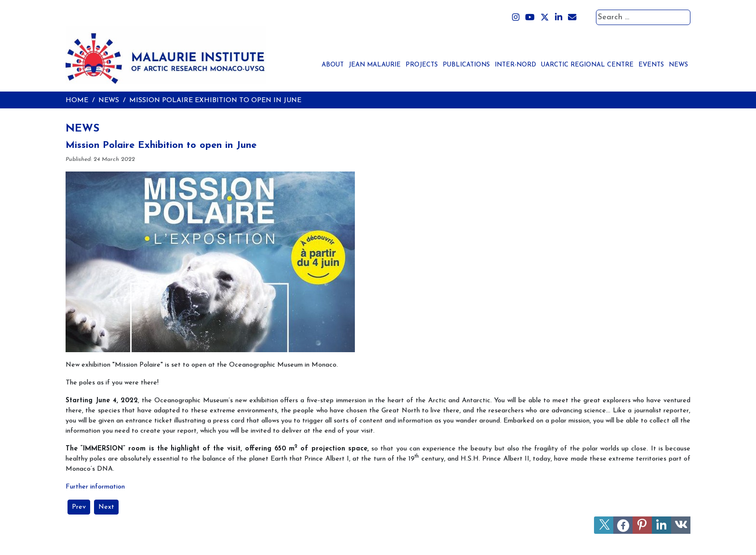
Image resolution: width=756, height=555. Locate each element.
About (333, 65)
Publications (466, 65)
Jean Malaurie (375, 65)
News (678, 65)
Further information (95, 487)
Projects (422, 65)
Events (651, 65)
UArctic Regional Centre (587, 65)
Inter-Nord (515, 65)
